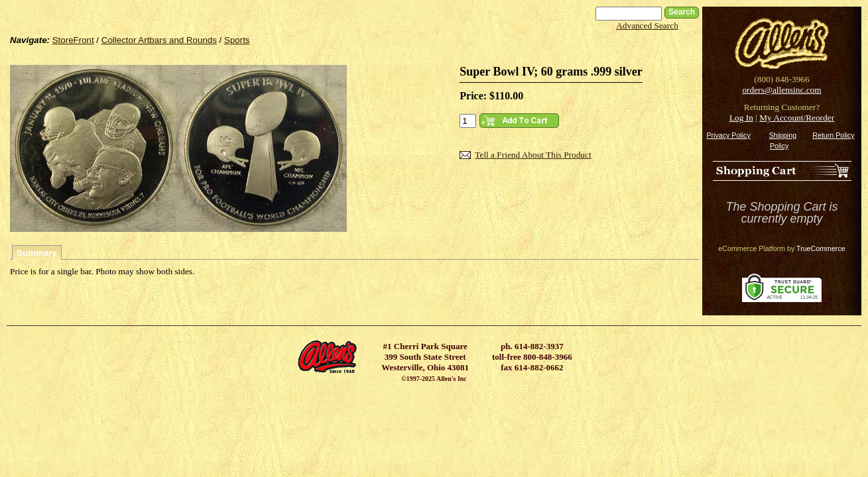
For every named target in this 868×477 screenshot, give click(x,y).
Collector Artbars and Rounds (159, 40)
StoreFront (73, 40)
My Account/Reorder (797, 118)
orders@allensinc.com (781, 90)
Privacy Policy (728, 135)
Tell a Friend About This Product (533, 155)
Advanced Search (647, 26)
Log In (741, 118)
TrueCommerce (821, 248)
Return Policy (833, 135)
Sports (237, 40)
